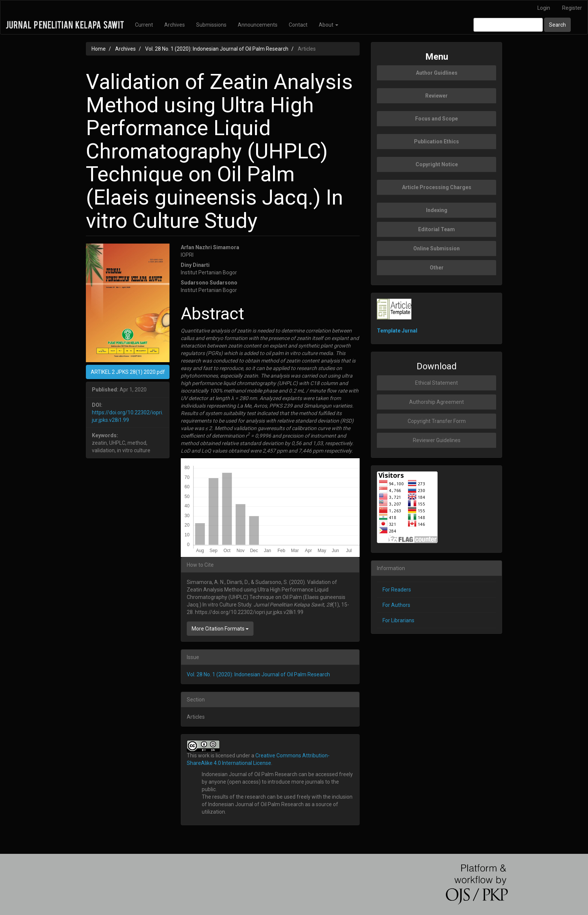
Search (557, 25)
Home (99, 49)
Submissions (211, 25)
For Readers (397, 590)
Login (544, 8)
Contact (298, 25)
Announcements (258, 25)
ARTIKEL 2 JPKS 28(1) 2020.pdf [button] (128, 372)
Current (144, 25)
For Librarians (398, 620)
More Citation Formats (220, 629)
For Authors (396, 605)
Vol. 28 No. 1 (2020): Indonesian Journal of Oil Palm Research (217, 49)
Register (572, 8)
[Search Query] (508, 25)
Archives (175, 25)
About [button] (328, 25)
